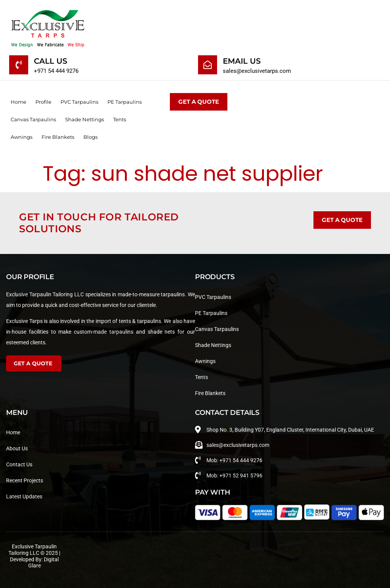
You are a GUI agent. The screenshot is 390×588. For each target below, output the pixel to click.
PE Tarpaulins (125, 102)
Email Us (242, 61)
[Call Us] (19, 65)
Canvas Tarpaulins (33, 119)
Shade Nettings (85, 119)
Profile (43, 102)
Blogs (90, 137)
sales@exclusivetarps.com (257, 71)
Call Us (51, 61)
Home (18, 102)
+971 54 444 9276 (56, 71)
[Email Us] (208, 65)
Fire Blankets (58, 137)
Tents (120, 119)
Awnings (22, 137)
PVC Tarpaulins (79, 102)
